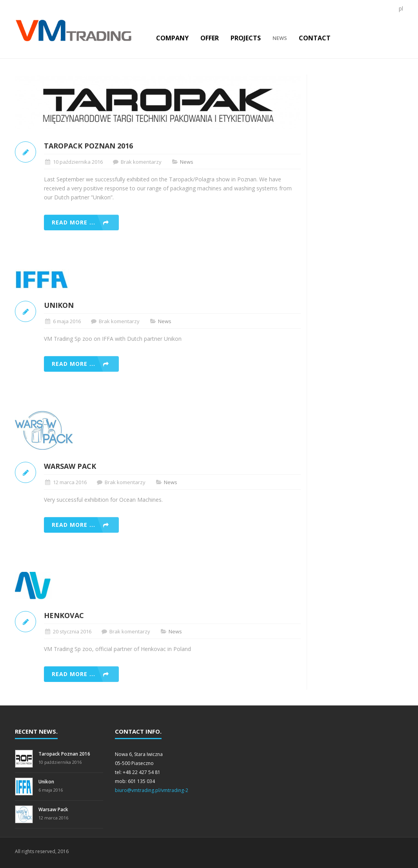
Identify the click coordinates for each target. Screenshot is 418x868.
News (280, 38)
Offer (210, 38)
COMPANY (172, 38)
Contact (315, 38)
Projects (246, 38)
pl (401, 8)
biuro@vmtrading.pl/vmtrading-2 (152, 790)
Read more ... (74, 222)
